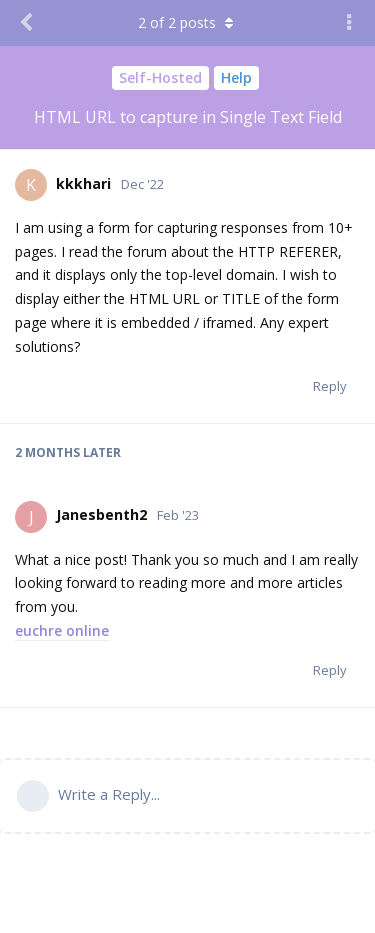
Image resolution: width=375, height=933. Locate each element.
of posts (188, 22)
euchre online (62, 630)
